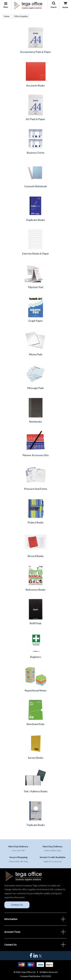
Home (7, 16)
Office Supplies (21, 16)
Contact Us (17, 905)
